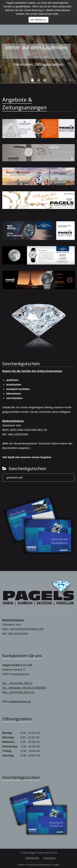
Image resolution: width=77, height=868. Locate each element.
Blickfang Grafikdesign (40, 865)
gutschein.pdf (14, 478)
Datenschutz (32, 858)
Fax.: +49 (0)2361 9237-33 (18, 692)
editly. (57, 865)
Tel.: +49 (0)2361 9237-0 (17, 683)
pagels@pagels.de (20, 701)
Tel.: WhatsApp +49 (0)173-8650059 (24, 688)
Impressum (49, 858)
